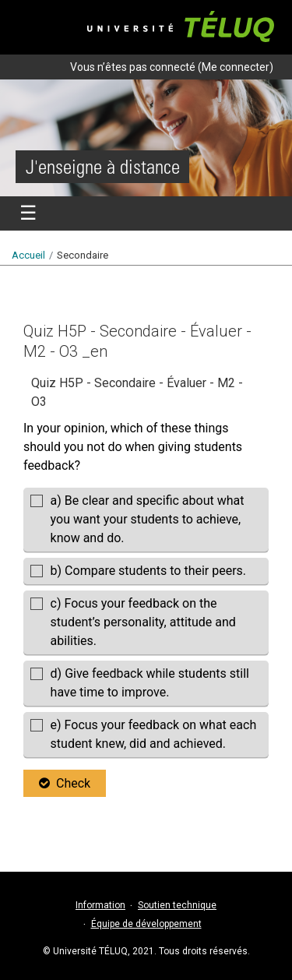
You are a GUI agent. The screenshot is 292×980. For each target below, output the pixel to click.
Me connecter (236, 67)
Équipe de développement (146, 924)
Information (100, 905)
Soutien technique (177, 905)
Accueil (28, 255)
